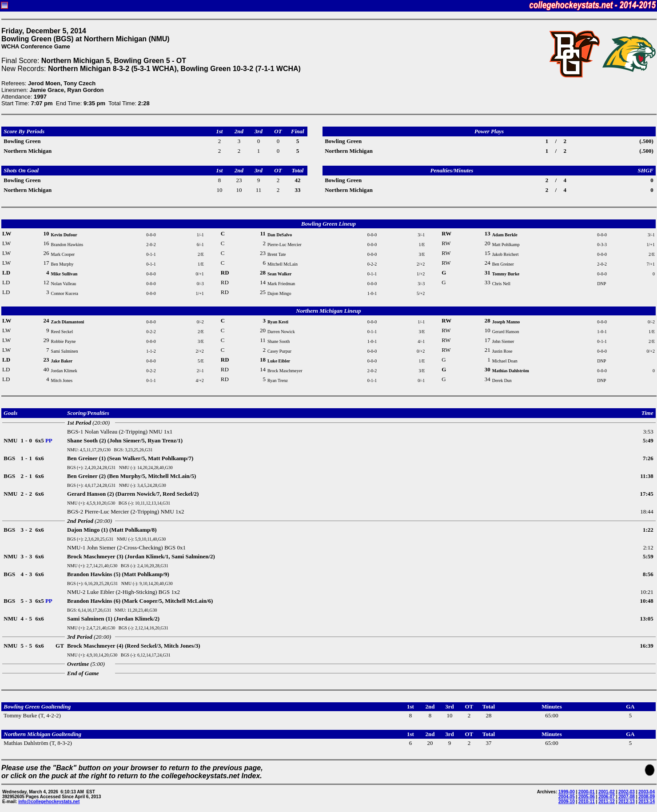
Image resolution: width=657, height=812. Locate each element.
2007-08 (627, 797)
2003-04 (647, 792)
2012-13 (627, 802)
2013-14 (647, 802)
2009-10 (567, 802)
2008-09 (647, 797)
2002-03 (627, 792)
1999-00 (567, 792)
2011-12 (607, 802)
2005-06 (587, 797)
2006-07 (607, 797)
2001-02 (607, 792)
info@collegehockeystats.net (49, 802)
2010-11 (587, 802)
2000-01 (587, 792)
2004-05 (567, 797)
